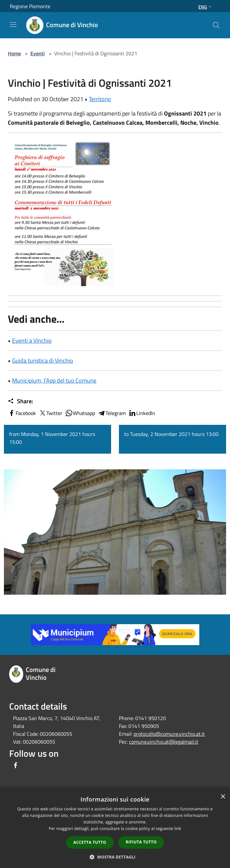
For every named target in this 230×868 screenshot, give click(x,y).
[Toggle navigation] (13, 25)
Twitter (50, 413)
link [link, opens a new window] (178, 829)
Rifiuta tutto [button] (141, 842)
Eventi (38, 53)
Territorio (100, 99)
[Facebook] (16, 766)
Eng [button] (206, 7)
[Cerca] (216, 25)
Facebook (22, 413)
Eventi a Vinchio (32, 341)
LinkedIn (142, 413)
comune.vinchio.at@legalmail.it (164, 742)
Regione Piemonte (30, 6)
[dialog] (115, 829)
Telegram (112, 413)
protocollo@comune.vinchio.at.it (169, 734)
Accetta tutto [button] (90, 842)
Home (14, 53)
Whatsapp (80, 413)
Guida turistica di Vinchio (43, 361)
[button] (115, 857)
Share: (20, 401)
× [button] (223, 797)
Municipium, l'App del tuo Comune (54, 380)
